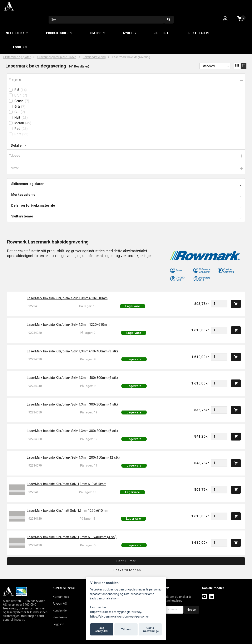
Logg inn (20, 47)
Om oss (96, 33)
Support (162, 33)
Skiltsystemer (22, 216)
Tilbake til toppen (126, 570)
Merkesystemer (24, 195)
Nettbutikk (15, 33)
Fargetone (16, 80)
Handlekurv (60, 617)
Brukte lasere (198, 33)
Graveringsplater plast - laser (57, 57)
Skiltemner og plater (17, 57)
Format (14, 168)
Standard (208, 66)
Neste (191, 610)
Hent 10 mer (126, 561)
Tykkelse (14, 156)
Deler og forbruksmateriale (33, 205)
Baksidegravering (94, 57)
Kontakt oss (61, 597)
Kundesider (60, 610)
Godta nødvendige (151, 630)
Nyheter (130, 33)
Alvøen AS (60, 604)
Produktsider (57, 33)
